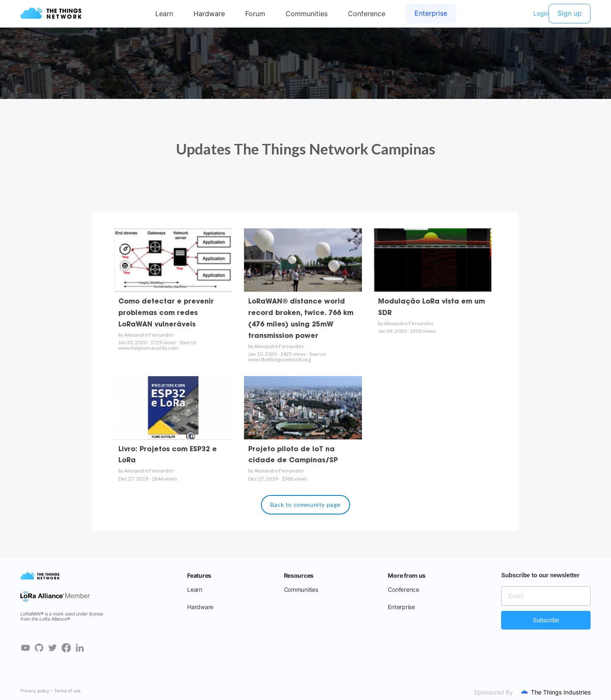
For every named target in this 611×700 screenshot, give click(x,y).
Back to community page (305, 505)
